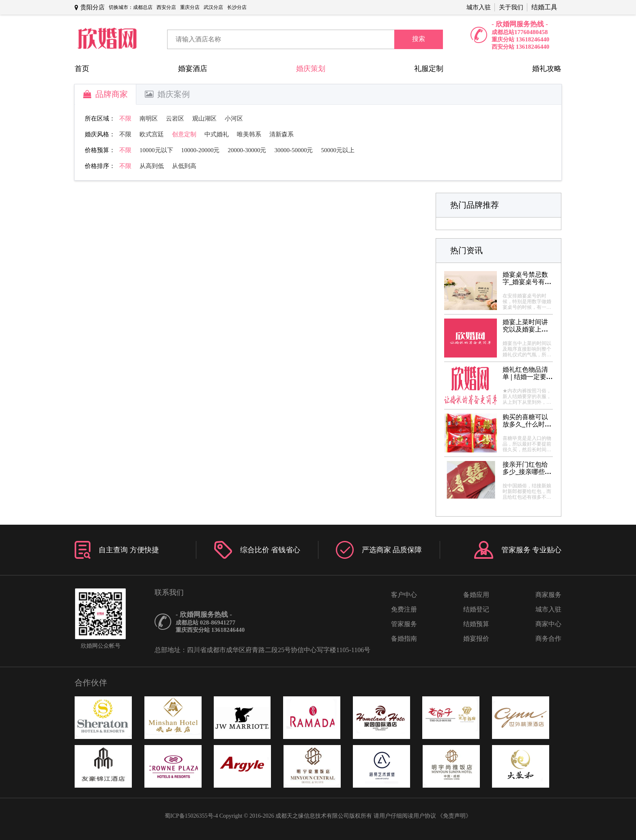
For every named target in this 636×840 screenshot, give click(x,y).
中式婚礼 (217, 134)
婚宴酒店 (193, 69)
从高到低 (152, 166)
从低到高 (184, 166)
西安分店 (166, 7)
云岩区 (175, 118)
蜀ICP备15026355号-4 (191, 816)
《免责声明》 (454, 816)
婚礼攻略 (547, 69)
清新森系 (281, 134)
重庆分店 (190, 7)
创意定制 (184, 134)
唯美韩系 (249, 134)
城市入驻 (479, 7)
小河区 (234, 118)
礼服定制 (429, 69)
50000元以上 (338, 150)
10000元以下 (156, 150)
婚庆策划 (311, 69)
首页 (82, 69)
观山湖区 (204, 118)
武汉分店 (213, 7)
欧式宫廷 (152, 134)
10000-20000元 (201, 150)
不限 (125, 118)
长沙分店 (237, 7)
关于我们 (511, 7)
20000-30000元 (247, 150)
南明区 (149, 118)
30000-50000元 (294, 150)
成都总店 (143, 7)
